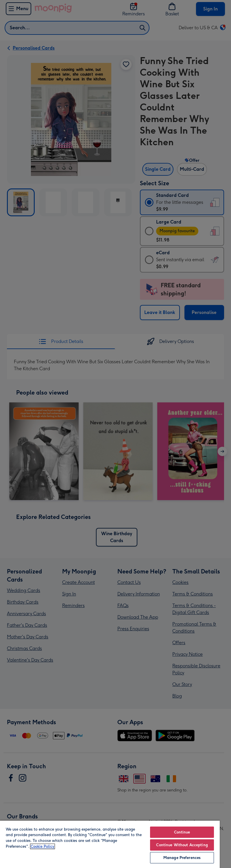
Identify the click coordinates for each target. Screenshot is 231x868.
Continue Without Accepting (182, 845)
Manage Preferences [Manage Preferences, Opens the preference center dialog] (182, 858)
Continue (182, 832)
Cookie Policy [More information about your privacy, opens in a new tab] (42, 846)
